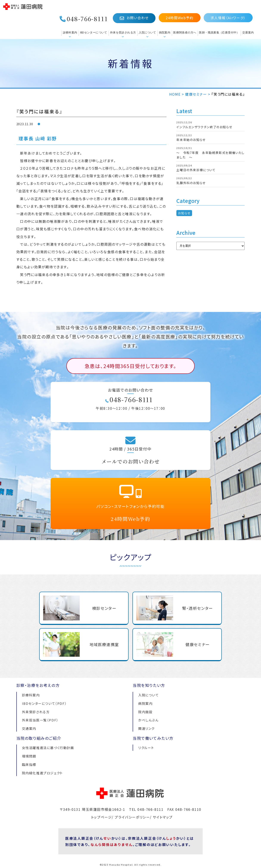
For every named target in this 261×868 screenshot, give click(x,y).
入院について (147, 32)
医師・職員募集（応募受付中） (219, 32)
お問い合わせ (134, 18)
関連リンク (146, 728)
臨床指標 (29, 764)
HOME (175, 94)
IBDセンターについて (94, 32)
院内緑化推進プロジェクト (42, 773)
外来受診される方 (36, 712)
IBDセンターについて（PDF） (44, 703)
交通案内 (248, 32)
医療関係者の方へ (185, 32)
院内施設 (145, 712)
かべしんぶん (148, 720)
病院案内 (165, 32)
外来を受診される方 (123, 32)
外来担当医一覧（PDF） (40, 720)
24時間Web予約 (179, 18)
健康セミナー (196, 94)
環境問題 (29, 756)
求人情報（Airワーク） (228, 18)
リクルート (146, 748)
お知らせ (184, 213)
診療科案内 (70, 32)
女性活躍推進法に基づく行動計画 (48, 748)
